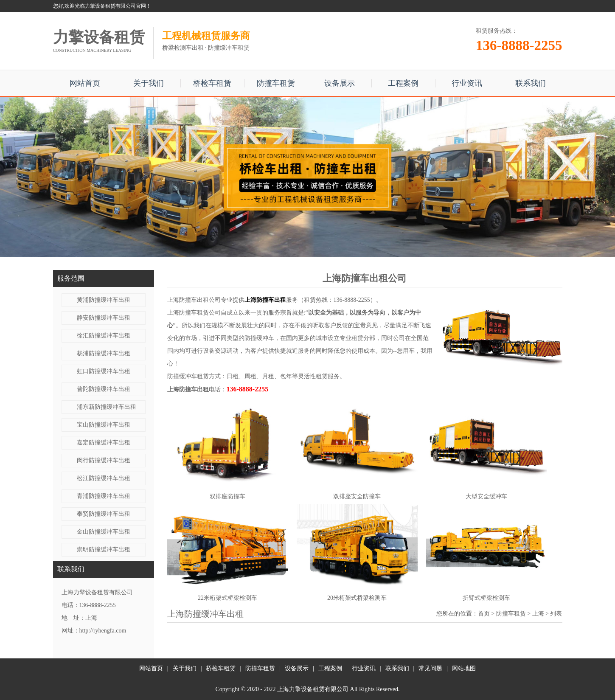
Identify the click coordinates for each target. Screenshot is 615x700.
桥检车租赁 (212, 83)
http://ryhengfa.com (103, 631)
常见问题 (430, 668)
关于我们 (149, 83)
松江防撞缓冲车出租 (104, 478)
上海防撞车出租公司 (194, 300)
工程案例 (403, 83)
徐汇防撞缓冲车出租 (104, 336)
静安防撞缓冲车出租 (104, 318)
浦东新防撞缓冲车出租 (107, 407)
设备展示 (340, 83)
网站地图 (464, 668)
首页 (484, 614)
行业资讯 (467, 83)
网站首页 (85, 83)
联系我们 (531, 83)
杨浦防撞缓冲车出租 (104, 353)
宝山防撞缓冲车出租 (104, 425)
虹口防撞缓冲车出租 (104, 371)
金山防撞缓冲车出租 (104, 532)
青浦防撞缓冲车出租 (104, 496)
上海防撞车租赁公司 (194, 313)
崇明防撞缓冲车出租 (104, 550)
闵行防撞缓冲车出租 (104, 460)
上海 (538, 614)
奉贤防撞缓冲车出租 (104, 514)
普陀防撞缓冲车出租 (104, 389)
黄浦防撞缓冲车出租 (104, 300)
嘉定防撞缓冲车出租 (104, 443)
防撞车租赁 (276, 83)
